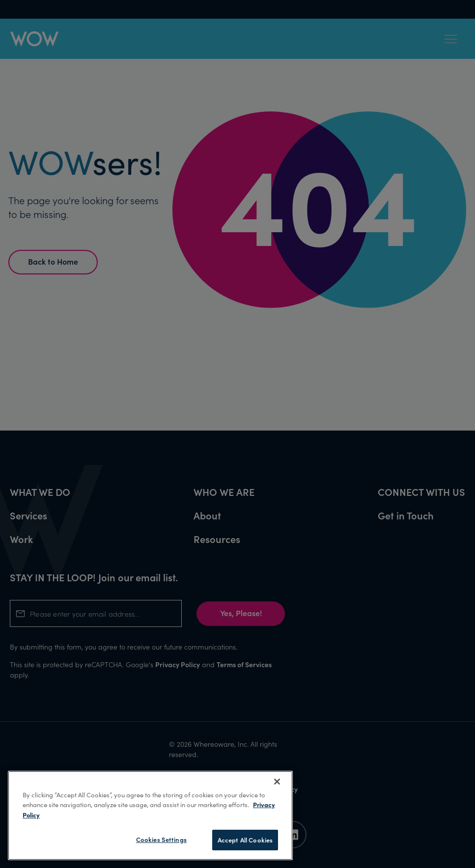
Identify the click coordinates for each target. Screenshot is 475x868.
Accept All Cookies (245, 840)
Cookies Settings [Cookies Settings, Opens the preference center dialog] (161, 839)
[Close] (277, 782)
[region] (150, 815)
